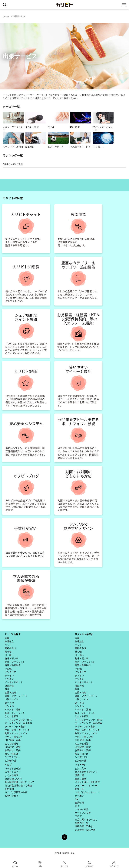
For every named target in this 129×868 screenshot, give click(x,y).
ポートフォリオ (83, 813)
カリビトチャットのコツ (87, 792)
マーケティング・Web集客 (18, 723)
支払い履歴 (81, 779)
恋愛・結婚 (10, 693)
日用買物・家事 (13, 740)
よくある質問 (12, 775)
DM (77, 799)
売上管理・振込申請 (85, 830)
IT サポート (103, 140)
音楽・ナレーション (15, 713)
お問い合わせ (12, 796)
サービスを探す (13, 634)
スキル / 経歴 (81, 809)
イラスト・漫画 (13, 710)
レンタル (9, 706)
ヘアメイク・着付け (13, 140)
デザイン (9, 676)
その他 (8, 669)
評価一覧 (79, 775)
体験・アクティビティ (16, 696)
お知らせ (79, 789)
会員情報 (79, 803)
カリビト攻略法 (13, 769)
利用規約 (9, 789)
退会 (77, 806)
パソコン (9, 679)
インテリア (10, 672)
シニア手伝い (12, 757)
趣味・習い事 (12, 659)
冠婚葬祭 (9, 686)
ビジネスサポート (14, 682)
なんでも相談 (12, 716)
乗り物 (8, 652)
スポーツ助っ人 (58, 140)
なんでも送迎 (12, 744)
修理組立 (9, 641)
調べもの (9, 703)
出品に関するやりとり (86, 820)
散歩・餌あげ (12, 754)
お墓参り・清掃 (13, 750)
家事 (7, 638)
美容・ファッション (15, 662)
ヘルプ (8, 765)
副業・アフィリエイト (16, 733)
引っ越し (9, 655)
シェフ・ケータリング (13, 122)
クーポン (79, 796)
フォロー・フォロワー (86, 786)
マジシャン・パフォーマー (103, 122)
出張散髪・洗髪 (13, 747)
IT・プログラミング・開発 (18, 720)
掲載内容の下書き (84, 826)
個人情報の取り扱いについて (19, 782)
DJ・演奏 (81, 120)
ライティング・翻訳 (15, 727)
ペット (8, 645)
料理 (7, 689)
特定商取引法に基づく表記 (18, 786)
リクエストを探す (84, 634)
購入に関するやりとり (86, 772)
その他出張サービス (81, 140)
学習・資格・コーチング (17, 730)
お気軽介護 (10, 761)
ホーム (6, 16)
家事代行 (36, 140)
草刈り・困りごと (14, 737)
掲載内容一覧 (82, 823)
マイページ (81, 765)
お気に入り (81, 769)
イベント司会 (36, 120)
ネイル (58, 120)
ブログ (78, 816)
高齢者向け (10, 648)
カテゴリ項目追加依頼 (16, 792)
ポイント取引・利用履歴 (87, 782)
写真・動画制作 (13, 665)
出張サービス (19, 16)
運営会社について (14, 779)
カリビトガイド (13, 772)
